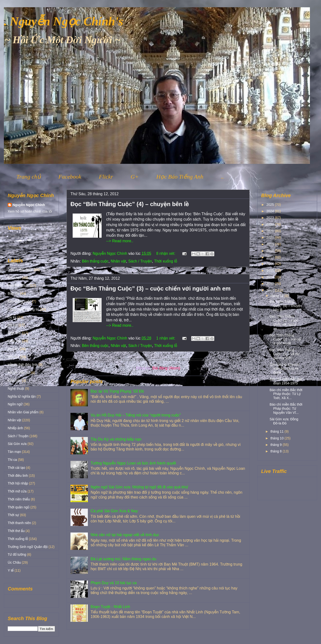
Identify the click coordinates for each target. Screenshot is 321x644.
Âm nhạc (14, 278)
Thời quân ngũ (19, 507)
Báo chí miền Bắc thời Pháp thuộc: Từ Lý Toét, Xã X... (286, 394)
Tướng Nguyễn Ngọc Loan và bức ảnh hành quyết (133, 463)
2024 (271, 211)
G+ (135, 177)
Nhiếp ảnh (15, 428)
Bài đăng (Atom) (166, 368)
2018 (271, 251)
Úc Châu (14, 562)
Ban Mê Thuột (18, 285)
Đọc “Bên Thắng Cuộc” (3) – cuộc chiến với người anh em (150, 288)
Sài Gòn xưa (17, 444)
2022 (271, 224)
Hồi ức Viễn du (19, 373)
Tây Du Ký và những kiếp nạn (116, 439)
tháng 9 (276, 445)
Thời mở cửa (17, 491)
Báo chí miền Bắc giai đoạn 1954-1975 (286, 381)
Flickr (106, 177)
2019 (271, 244)
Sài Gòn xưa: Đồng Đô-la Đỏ (284, 421)
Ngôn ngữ (15, 404)
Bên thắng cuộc (95, 261)
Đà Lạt (13, 325)
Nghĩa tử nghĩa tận (22, 396)
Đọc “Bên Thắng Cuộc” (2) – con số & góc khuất (285, 339)
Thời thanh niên (19, 523)
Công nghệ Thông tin (23, 309)
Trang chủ (29, 177)
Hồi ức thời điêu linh (23, 365)
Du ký (12, 317)
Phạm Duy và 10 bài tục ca (114, 583)
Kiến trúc (14, 381)
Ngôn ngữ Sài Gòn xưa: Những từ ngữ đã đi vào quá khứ (139, 487)
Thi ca (12, 460)
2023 (271, 218)
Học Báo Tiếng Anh (180, 177)
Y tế (11, 570)
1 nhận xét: (166, 338)
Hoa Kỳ (13, 349)
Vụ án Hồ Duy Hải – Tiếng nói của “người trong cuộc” (136, 415)
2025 (271, 205)
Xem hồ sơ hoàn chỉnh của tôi (30, 211)
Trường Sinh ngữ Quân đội (28, 547)
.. (222, 177)
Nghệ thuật (16, 388)
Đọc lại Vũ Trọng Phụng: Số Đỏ (117, 391)
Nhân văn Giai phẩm (23, 412)
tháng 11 (277, 431)
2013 (271, 284)
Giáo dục (14, 341)
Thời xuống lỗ (165, 261)
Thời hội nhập (18, 483)
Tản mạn (14, 452)
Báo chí (13, 293)
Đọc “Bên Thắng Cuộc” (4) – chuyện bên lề (130, 204)
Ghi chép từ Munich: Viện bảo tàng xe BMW (285, 369)
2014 (271, 277)
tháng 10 (277, 438)
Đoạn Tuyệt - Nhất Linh (110, 607)
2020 (271, 237)
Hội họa (14, 357)
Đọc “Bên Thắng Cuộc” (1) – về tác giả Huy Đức (285, 354)
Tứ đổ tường (17, 554)
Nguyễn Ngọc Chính (29, 205)
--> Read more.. (120, 241)
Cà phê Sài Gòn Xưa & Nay (114, 511)
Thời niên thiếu (19, 499)
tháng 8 (276, 451)
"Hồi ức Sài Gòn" (20, 270)
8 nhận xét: (166, 253)
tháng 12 (277, 296)
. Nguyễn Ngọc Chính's (63, 21)
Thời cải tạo (16, 468)
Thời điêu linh (18, 476)
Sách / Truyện (140, 261)
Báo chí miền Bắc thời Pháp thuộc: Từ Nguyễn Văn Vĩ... (286, 409)
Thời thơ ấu (16, 531)
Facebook (70, 177)
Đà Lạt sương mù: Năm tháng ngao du (123, 559)
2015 (271, 270)
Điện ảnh (14, 333)
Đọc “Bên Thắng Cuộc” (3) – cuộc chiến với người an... (284, 322)
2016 (271, 264)
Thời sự (13, 515)
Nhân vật (119, 261)
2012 (271, 290)
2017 (271, 257)
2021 (271, 231)
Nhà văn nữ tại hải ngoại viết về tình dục (125, 535)
